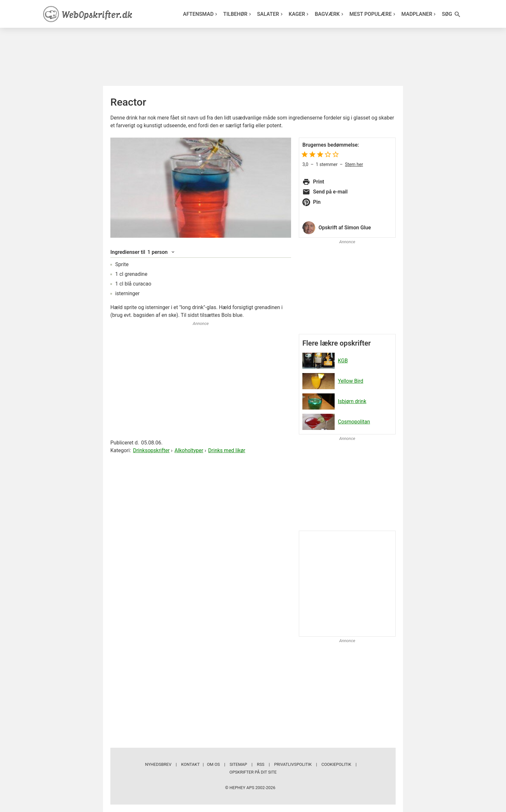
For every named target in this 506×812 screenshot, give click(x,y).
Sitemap (238, 764)
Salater (271, 14)
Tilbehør (238, 14)
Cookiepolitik (336, 764)
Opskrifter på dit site (253, 772)
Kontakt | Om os (200, 764)
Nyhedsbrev (158, 764)
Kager (300, 14)
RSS (261, 764)
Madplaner (420, 14)
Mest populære (373, 14)
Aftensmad (201, 14)
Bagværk (330, 14)
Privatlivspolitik (293, 764)
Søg (451, 14)
